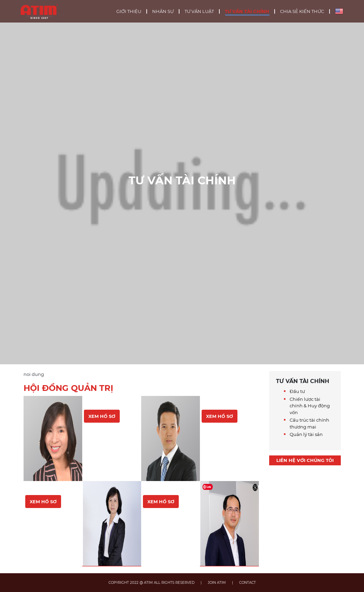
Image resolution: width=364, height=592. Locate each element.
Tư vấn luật (199, 11)
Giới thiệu (129, 11)
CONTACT (247, 583)
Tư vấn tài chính (247, 11)
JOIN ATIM (217, 583)
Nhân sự (163, 11)
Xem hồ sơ (43, 502)
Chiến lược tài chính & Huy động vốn (310, 406)
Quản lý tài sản (306, 434)
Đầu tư (297, 391)
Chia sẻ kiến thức (302, 11)
